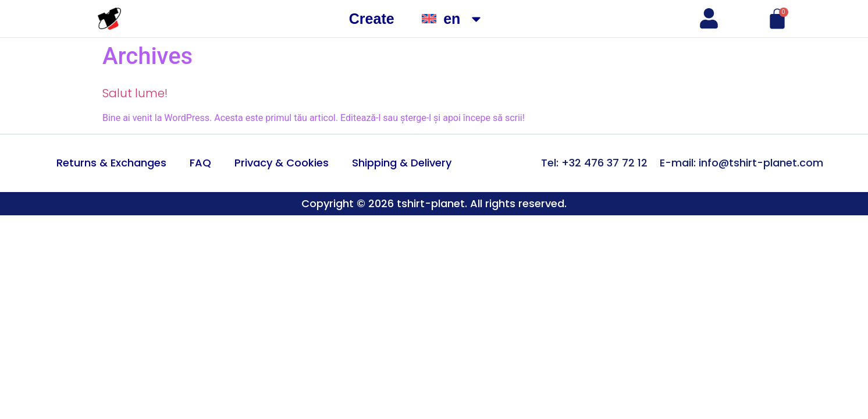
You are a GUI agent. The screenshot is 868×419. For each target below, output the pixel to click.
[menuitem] (453, 19)
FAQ (200, 163)
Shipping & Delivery (402, 163)
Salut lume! (135, 93)
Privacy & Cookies (282, 163)
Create (372, 19)
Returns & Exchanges (111, 163)
